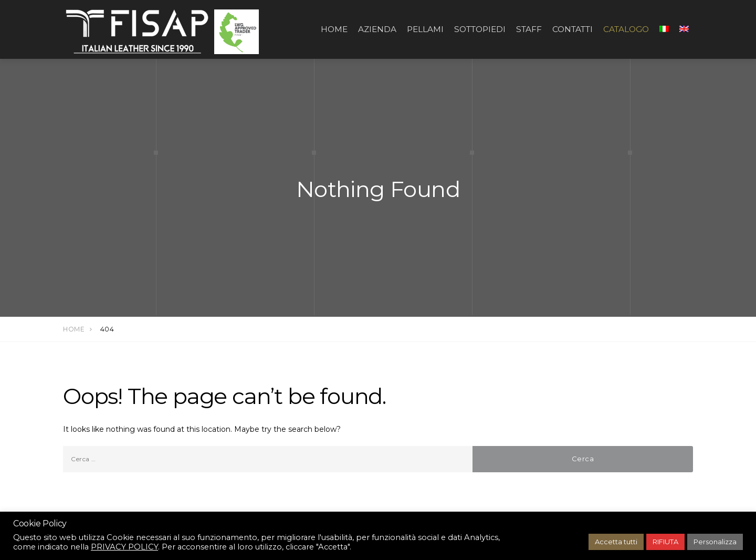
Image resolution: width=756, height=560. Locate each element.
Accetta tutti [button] (616, 542)
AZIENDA (377, 29)
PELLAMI (425, 29)
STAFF (529, 29)
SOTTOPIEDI (480, 29)
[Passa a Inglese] (684, 29)
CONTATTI (573, 29)
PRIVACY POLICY (124, 547)
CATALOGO (626, 29)
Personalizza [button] (715, 542)
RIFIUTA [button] (665, 542)
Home (334, 29)
